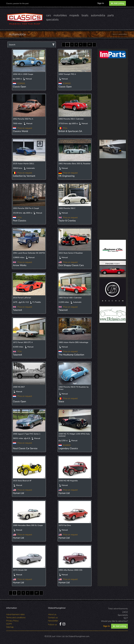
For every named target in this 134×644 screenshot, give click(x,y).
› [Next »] (94, 45)
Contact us (53, 618)
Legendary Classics (68, 448)
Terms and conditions (16, 618)
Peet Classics (19, 221)
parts (111, 15)
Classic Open (19, 87)
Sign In (101, 3)
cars (49, 15)
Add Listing (118, 3)
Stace (61, 402)
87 (90, 45)
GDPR (9, 624)
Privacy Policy (12, 621)
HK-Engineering (66, 176)
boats (85, 15)
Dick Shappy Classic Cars (71, 265)
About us (52, 614)
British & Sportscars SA (70, 131)
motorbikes (60, 15)
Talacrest (17, 310)
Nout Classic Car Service (25, 448)
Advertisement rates (15, 614)
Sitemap (10, 627)
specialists (52, 20)
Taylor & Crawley (67, 221)
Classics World (20, 131)
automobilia (98, 15)
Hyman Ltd (18, 493)
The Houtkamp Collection (71, 355)
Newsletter (53, 621)
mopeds (74, 15)
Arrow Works (20, 265)
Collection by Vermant (24, 176)
